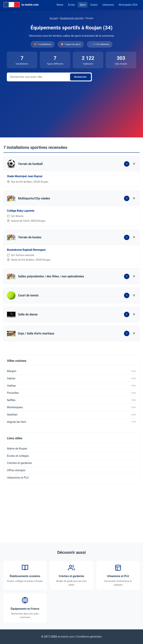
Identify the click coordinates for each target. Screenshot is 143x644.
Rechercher (81, 77)
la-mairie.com (66, 637)
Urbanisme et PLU (18, 478)
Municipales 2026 (128, 5)
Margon (71, 371)
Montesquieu (71, 407)
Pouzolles (71, 393)
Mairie (60, 5)
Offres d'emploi (16, 470)
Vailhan (71, 386)
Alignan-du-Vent (71, 422)
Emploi (94, 5)
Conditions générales (89, 637)
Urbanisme (108, 5)
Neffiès (71, 400)
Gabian (71, 378)
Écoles (71, 5)
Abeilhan (71, 415)
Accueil (54, 18)
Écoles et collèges (18, 456)
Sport (83, 5)
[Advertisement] (71, 107)
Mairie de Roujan (17, 449)
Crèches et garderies (19, 463)
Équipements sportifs (72, 18)
